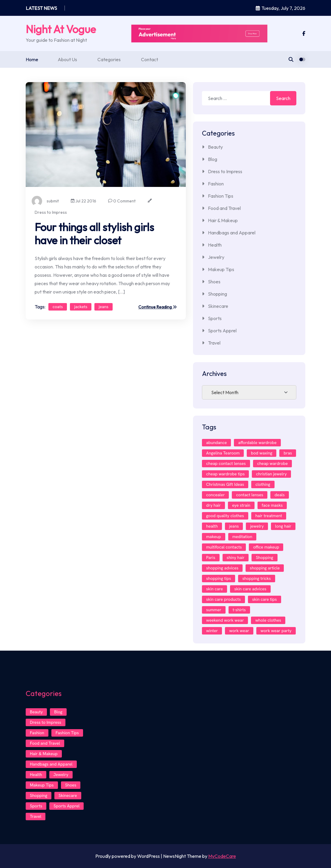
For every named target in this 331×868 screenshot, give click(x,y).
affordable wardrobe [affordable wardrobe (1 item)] (257, 443)
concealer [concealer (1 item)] (215, 495)
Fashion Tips (221, 196)
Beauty (215, 147)
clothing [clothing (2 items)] (263, 484)
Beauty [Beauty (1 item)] (36, 712)
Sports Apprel (222, 331)
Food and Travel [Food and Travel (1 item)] (45, 743)
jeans (104, 307)
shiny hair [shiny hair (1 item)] (236, 557)
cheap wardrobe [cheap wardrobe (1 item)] (273, 463)
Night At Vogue (61, 29)
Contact (150, 59)
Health (215, 245)
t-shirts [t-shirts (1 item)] (239, 610)
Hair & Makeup (223, 220)
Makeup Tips (221, 269)
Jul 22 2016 (83, 201)
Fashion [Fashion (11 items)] (37, 733)
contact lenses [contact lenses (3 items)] (250, 495)
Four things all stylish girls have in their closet (94, 234)
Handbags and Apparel (232, 233)
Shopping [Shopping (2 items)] (264, 557)
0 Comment (122, 201)
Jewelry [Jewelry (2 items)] (61, 775)
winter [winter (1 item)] (212, 631)
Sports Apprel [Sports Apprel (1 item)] (66, 806)
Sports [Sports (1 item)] (36, 806)
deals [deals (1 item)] (280, 495)
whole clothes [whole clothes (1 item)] (268, 620)
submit (45, 201)
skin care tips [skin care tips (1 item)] (265, 599)
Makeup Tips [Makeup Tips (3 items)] (42, 785)
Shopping (217, 294)
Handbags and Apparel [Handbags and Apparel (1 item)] (51, 764)
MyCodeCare (222, 856)
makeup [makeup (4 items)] (214, 537)
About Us (67, 59)
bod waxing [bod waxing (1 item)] (262, 453)
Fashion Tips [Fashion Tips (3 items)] (67, 733)
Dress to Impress (51, 212)
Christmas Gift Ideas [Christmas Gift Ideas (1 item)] (225, 484)
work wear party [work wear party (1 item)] (276, 631)
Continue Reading (158, 307)
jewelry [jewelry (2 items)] (257, 526)
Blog (213, 159)
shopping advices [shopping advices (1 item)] (222, 568)
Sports (215, 318)
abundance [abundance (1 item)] (216, 443)
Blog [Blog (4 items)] (58, 712)
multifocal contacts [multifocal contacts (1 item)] (224, 547)
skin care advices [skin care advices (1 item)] (250, 589)
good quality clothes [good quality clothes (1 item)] (225, 516)
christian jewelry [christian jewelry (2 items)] (271, 474)
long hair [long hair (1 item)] (283, 526)
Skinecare (218, 306)
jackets (81, 307)
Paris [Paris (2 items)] (211, 557)
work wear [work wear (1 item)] (239, 631)
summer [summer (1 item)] (214, 610)
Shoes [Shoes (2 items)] (71, 785)
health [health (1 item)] (212, 526)
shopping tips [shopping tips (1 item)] (219, 578)
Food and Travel (224, 208)
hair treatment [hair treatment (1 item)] (269, 516)
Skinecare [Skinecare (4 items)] (68, 795)
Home (32, 59)
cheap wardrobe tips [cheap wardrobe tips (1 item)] (225, 474)
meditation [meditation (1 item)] (242, 537)
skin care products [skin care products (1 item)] (223, 599)
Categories (109, 59)
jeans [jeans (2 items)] (234, 526)
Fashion (216, 184)
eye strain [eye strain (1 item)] (241, 505)
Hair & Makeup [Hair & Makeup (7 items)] (44, 754)
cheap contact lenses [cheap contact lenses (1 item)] (226, 463)
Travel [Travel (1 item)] (36, 816)
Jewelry (216, 257)
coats (58, 307)
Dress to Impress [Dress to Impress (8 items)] (46, 722)
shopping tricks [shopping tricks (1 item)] (256, 578)
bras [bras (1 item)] (288, 453)
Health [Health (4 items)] (36, 775)
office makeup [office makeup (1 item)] (266, 547)
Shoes (214, 282)
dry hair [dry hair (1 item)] (213, 505)
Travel (214, 343)
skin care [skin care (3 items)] (214, 589)
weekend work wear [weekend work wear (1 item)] (225, 620)
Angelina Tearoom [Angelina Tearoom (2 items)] (223, 453)
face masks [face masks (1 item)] (272, 505)
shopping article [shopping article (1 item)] (265, 568)
